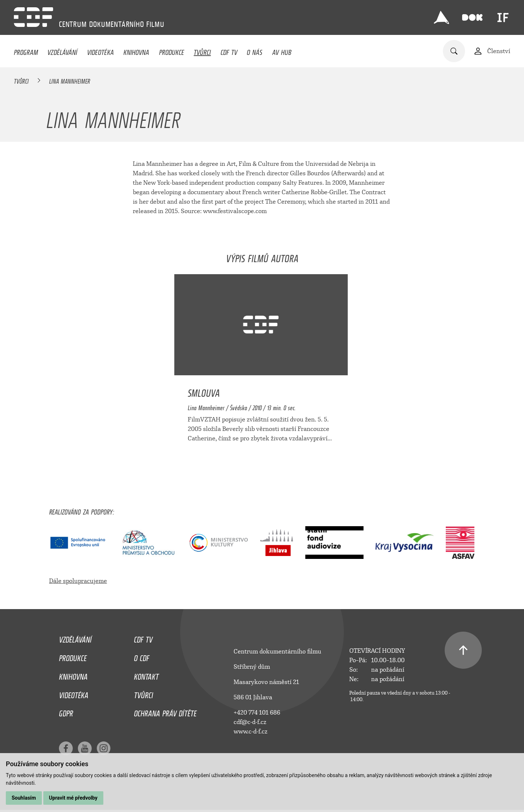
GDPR (66, 712)
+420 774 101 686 (257, 713)
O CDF (142, 656)
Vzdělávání (62, 51)
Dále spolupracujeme (78, 581)
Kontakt (146, 675)
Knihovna (136, 51)
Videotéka (100, 51)
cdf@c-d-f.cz (250, 722)
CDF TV (229, 51)
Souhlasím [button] (24, 798)
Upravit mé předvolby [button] (73, 798)
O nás (255, 51)
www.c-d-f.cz (251, 731)
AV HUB (282, 51)
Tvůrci (202, 51)
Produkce (172, 51)
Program (26, 51)
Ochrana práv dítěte (165, 712)
